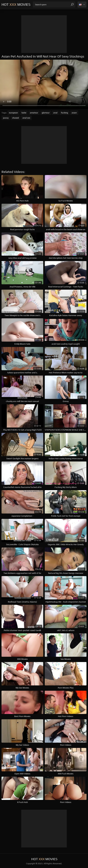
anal (55, 113)
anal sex (26, 118)
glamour (46, 113)
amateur (34, 113)
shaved (15, 118)
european (13, 113)
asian (74, 113)
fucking (64, 113)
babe (24, 113)
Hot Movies (16, 4)
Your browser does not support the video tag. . (44, 84)
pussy (6, 118)
